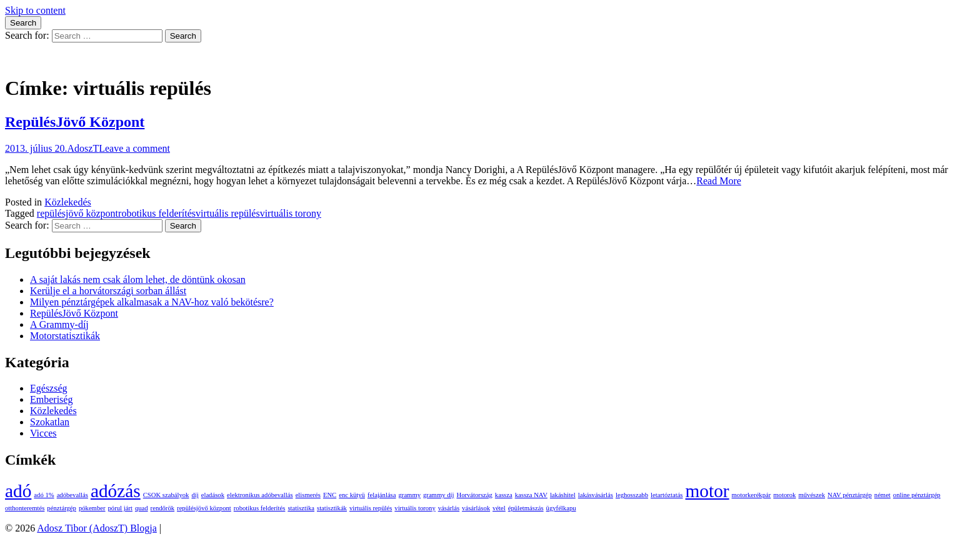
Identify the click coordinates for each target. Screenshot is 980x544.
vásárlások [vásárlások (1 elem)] (476, 508)
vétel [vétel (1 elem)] (499, 508)
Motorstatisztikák (65, 336)
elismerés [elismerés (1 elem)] (308, 495)
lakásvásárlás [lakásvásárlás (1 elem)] (596, 495)
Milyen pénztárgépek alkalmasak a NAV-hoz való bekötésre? (152, 302)
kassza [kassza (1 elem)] (504, 495)
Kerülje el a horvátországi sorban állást (108, 291)
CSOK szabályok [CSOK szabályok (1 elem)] (166, 495)
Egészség (49, 388)
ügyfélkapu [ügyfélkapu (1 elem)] (561, 508)
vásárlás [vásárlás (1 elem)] (449, 508)
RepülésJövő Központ (75, 122)
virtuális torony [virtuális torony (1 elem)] (415, 508)
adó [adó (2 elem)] (18, 491)
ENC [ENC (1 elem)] (330, 495)
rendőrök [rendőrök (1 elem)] (162, 508)
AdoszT (83, 148)
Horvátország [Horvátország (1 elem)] (474, 495)
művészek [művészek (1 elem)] (812, 495)
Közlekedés (68, 202)
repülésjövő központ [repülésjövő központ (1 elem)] (204, 508)
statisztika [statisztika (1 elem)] (301, 508)
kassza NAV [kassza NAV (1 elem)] (531, 495)
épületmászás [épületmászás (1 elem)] (526, 508)
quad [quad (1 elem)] (142, 508)
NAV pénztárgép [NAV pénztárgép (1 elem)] (850, 495)
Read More (719, 181)
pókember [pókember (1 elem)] (92, 508)
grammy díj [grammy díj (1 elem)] (438, 495)
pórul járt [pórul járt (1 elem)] (120, 508)
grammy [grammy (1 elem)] (410, 495)
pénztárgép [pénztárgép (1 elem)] (62, 508)
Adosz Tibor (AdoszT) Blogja (65, 58)
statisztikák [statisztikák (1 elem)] (332, 508)
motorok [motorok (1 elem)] (784, 495)
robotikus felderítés (157, 213)
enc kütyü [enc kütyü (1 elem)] (352, 495)
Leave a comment (134, 148)
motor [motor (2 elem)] (707, 491)
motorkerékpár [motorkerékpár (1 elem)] (752, 495)
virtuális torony (291, 213)
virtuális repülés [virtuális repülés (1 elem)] (371, 508)
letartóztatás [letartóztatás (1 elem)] (667, 495)
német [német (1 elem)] (882, 495)
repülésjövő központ (77, 213)
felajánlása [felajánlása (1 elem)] (382, 495)
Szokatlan (50, 422)
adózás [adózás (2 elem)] (116, 491)
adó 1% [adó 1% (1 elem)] (44, 495)
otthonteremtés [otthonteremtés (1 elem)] (25, 508)
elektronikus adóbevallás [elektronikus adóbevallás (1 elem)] (260, 495)
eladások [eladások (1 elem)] (213, 495)
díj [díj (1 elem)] (195, 495)
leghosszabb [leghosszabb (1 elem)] (632, 495)
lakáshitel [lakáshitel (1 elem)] (563, 495)
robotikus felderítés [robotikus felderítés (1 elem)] (260, 508)
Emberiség (51, 399)
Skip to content (35, 10)
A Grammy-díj (59, 324)
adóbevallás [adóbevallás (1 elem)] (72, 495)
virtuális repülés (228, 213)
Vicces (43, 433)
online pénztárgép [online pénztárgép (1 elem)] (917, 495)
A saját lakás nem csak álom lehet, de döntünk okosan (138, 279)
